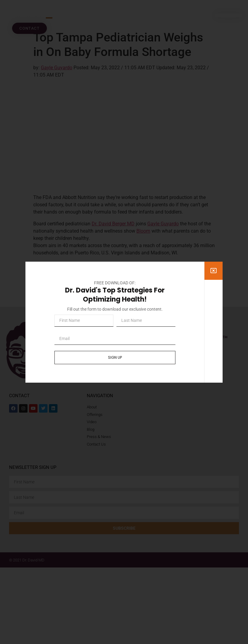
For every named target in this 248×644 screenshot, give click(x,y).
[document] (124, 322)
